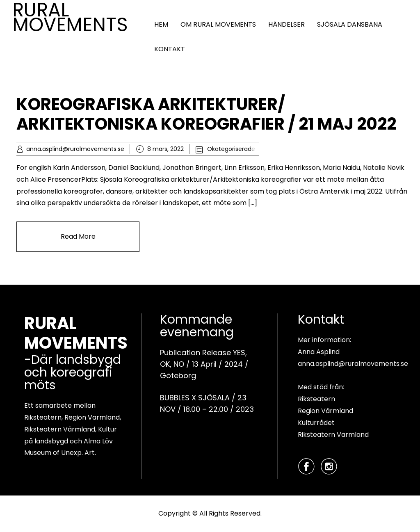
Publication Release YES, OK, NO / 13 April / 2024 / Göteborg (204, 364)
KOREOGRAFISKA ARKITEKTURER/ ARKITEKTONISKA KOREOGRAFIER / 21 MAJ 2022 (206, 114)
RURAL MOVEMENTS (70, 17)
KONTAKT (170, 49)
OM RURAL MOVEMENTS (218, 24)
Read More (78, 236)
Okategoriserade (231, 149)
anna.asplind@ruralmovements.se (75, 149)
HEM (161, 24)
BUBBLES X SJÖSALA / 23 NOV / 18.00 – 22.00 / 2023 (207, 403)
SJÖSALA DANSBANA (350, 24)
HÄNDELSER (286, 24)
